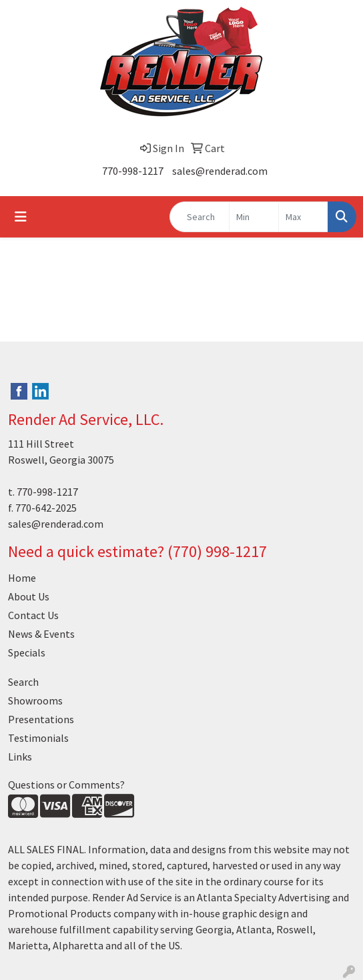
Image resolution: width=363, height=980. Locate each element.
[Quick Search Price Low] (254, 217)
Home (22, 578)
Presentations (41, 719)
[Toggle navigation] (21, 217)
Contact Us (33, 615)
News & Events (41, 634)
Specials (27, 652)
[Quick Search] (200, 217)
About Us (29, 596)
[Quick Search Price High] (303, 217)
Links (20, 757)
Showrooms (35, 700)
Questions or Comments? (66, 785)
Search (23, 682)
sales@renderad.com (220, 171)
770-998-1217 (133, 171)
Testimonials (38, 738)
